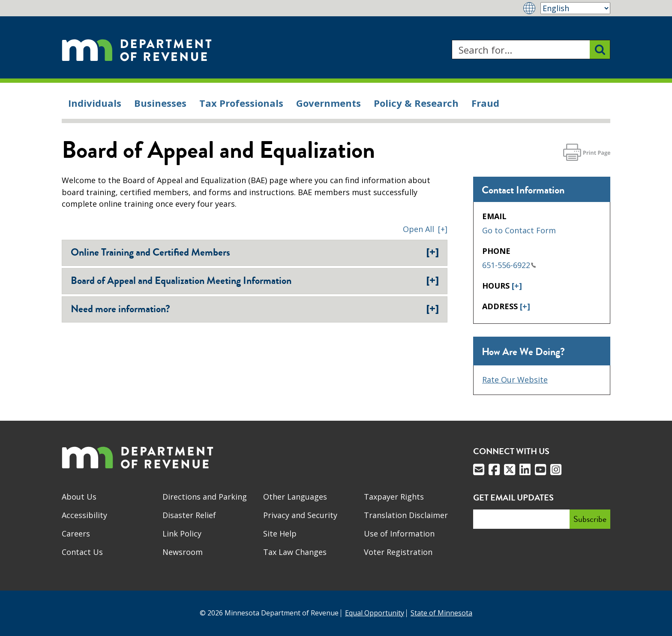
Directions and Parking (205, 497)
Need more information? (255, 309)
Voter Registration (398, 552)
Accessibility (84, 515)
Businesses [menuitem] (160, 103)
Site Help (280, 534)
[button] (425, 229)
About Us (79, 497)
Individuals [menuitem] (95, 103)
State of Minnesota (441, 613)
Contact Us (82, 552)
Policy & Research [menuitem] (416, 103)
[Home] (137, 50)
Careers (76, 534)
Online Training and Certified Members (255, 252)
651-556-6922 (509, 265)
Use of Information (399, 534)
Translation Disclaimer (406, 515)
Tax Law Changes (295, 552)
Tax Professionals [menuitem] (241, 103)
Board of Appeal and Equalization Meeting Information (255, 280)
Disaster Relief (189, 515)
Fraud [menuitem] (485, 103)
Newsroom (183, 552)
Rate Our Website (515, 380)
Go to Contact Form (519, 230)
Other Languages (295, 497)
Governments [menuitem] (328, 103)
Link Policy (182, 534)
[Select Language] (575, 8)
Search (451, 40)
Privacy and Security (300, 515)
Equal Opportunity (375, 613)
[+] (517, 286)
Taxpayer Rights (394, 497)
